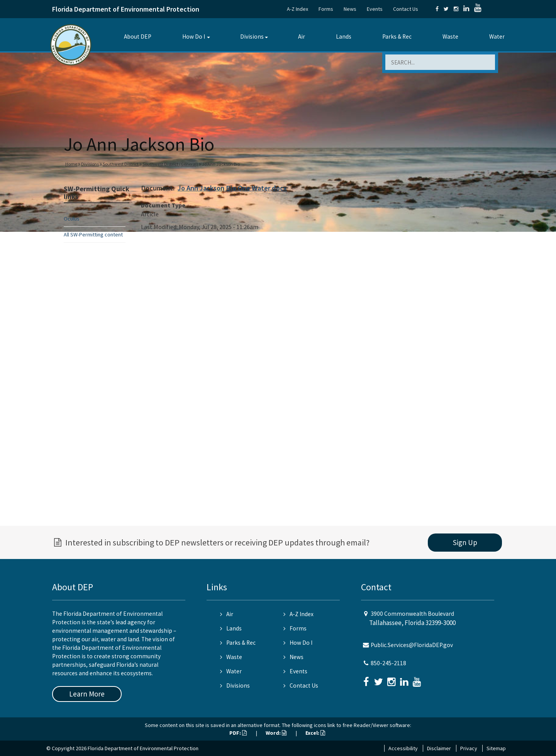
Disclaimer (439, 748)
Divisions (252, 37)
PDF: (238, 733)
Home (71, 164)
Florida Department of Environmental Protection (126, 9)
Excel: (315, 733)
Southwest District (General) (170, 164)
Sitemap (496, 748)
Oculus (72, 219)
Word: (276, 733)
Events (375, 9)
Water (497, 37)
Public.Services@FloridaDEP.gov (412, 645)
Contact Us (406, 9)
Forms (326, 9)
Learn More (87, 694)
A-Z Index (297, 9)
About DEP (138, 37)
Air (302, 37)
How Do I (194, 37)
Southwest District (121, 164)
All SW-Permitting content (93, 234)
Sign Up (465, 542)
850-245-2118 (388, 663)
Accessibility (403, 748)
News (350, 9)
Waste (450, 37)
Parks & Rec (397, 37)
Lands (344, 37)
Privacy (469, 748)
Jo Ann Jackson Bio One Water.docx (232, 188)
